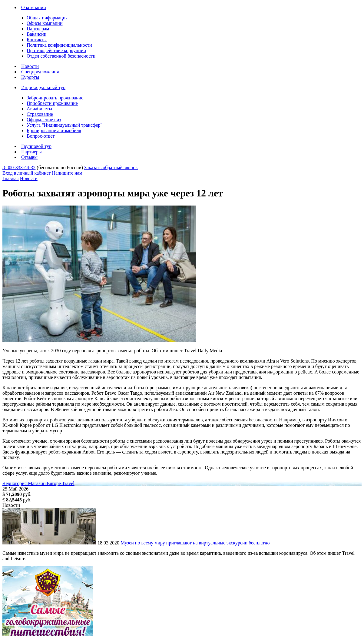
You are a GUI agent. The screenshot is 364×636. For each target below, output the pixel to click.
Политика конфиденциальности (59, 45)
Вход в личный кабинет (27, 173)
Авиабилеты (39, 109)
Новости (30, 66)
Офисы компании (45, 23)
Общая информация (47, 18)
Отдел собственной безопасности (61, 56)
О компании (34, 7)
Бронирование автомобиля (54, 131)
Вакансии (36, 34)
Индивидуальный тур (43, 87)
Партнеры (31, 152)
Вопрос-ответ (41, 136)
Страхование (40, 114)
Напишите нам (67, 173)
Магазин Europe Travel (51, 483)
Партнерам (38, 29)
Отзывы (29, 157)
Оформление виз (44, 120)
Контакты (37, 40)
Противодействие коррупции (56, 50)
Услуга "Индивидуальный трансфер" (65, 125)
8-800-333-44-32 (19, 167)
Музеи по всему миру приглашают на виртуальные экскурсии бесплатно (195, 543)
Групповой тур (36, 146)
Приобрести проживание (52, 103)
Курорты (30, 77)
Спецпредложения (40, 72)
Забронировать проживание (55, 98)
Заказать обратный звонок (111, 167)
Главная (11, 178)
